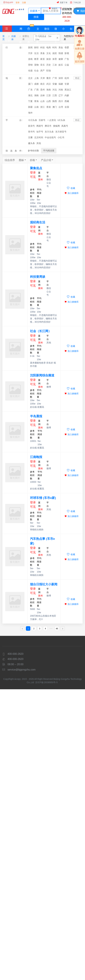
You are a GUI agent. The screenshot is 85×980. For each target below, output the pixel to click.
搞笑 (55, 53)
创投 (71, 30)
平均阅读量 (49, 151)
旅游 (49, 59)
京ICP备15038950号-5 (46, 682)
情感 (61, 53)
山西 (49, 101)
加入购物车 (72, 193)
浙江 (42, 107)
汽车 (30, 53)
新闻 (30, 47)
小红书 (63, 30)
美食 (42, 53)
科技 (42, 47)
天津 (42, 78)
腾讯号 (48, 126)
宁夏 (30, 101)
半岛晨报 (36, 416)
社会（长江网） (41, 331)
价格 (32, 160)
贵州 (42, 90)
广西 (36, 90)
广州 (55, 78)
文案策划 (38, 30)
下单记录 (75, 2)
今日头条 (33, 120)
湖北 (30, 95)
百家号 (42, 120)
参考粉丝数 (33, 151)
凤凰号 (65, 126)
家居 (42, 59)
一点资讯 (51, 120)
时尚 (55, 47)
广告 (67, 59)
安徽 (55, 84)
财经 (36, 47)
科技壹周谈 (38, 277)
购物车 (53, 8)
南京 (42, 84)
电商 (49, 47)
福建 (61, 84)
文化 (49, 53)
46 (57, 629)
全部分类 (8, 35)
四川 (61, 101)
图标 (21, 160)
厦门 (30, 84)
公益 (67, 65)
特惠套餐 (30, 29)
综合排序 (10, 160)
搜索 (36, 17)
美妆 (61, 47)
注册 (24, 3)
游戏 (30, 59)
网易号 (40, 126)
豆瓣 (30, 137)
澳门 (55, 107)
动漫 (30, 71)
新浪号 (31, 126)
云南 (36, 107)
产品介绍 (46, 160)
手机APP (8, 2)
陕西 (55, 101)
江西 (55, 95)
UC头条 (61, 120)
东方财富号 (61, 132)
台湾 (61, 107)
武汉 (49, 84)
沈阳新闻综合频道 (42, 375)
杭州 (67, 78)
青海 (36, 101)
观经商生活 (38, 222)
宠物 (36, 65)
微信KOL (47, 30)
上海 (36, 78)
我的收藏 (65, 8)
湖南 (36, 95)
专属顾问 (77, 8)
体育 (55, 59)
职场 (49, 71)
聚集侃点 (36, 168)
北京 (30, 78)
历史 (49, 65)
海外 (30, 113)
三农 (55, 65)
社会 (36, 71)
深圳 (61, 78)
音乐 (42, 65)
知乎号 (40, 132)
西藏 (67, 101)
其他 (39, 143)
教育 (36, 59)
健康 (61, 59)
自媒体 (14, 38)
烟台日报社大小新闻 (44, 584)
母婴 (67, 47)
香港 (49, 107)
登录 (18, 3)
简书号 (31, 132)
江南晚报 (36, 457)
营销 (30, 65)
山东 (42, 101)
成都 (36, 84)
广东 (30, 90)
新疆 (30, 107)
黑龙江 (68, 90)
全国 (67, 107)
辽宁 (61, 95)
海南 (49, 90)
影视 (67, 53)
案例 (40, 179)
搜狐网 (56, 126)
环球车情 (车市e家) (43, 498)
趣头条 (31, 143)
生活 (36, 53)
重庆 (49, 78)
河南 (61, 90)
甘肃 (67, 84)
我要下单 (62, 2)
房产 (42, 71)
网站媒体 (21, 30)
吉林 (42, 95)
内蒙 (67, 95)
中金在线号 (50, 137)
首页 (4, 38)
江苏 (49, 95)
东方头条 (49, 132)
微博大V (56, 30)
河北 (55, 90)
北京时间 (39, 137)
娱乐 (61, 65)
